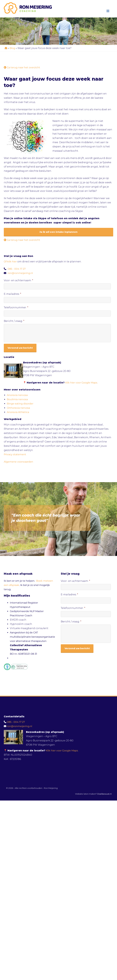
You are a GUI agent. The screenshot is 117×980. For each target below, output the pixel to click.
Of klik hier (11, 262)
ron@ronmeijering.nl (20, 273)
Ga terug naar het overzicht (22, 67)
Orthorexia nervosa (18, 408)
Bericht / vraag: (14, 321)
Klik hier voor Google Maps (81, 383)
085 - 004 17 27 (17, 269)
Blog (12, 48)
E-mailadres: (12, 294)
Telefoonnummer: (16, 307)
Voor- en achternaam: (18, 280)
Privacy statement (15, 454)
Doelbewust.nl (104, 794)
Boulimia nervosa (17, 399)
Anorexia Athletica (18, 412)
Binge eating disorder (20, 404)
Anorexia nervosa (17, 395)
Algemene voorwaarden (18, 462)
